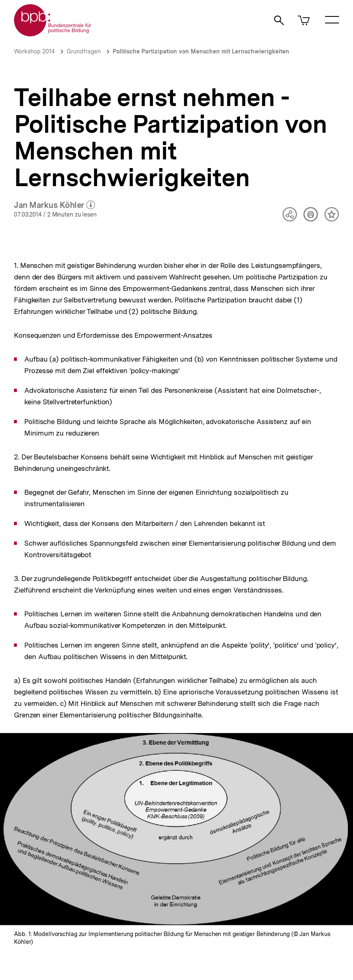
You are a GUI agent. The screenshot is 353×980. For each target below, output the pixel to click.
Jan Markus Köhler (54, 205)
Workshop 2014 (34, 51)
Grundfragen (84, 51)
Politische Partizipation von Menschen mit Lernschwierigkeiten (201, 51)
